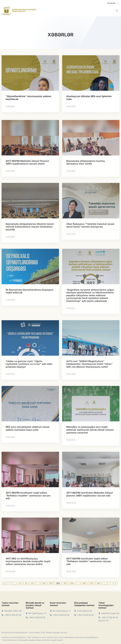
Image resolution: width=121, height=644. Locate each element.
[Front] (19, 11)
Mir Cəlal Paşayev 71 (36, 613)
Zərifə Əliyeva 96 (83, 611)
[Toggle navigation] (113, 3)
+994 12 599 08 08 (11, 615)
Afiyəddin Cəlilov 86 (12, 611)
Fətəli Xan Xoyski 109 (109, 613)
